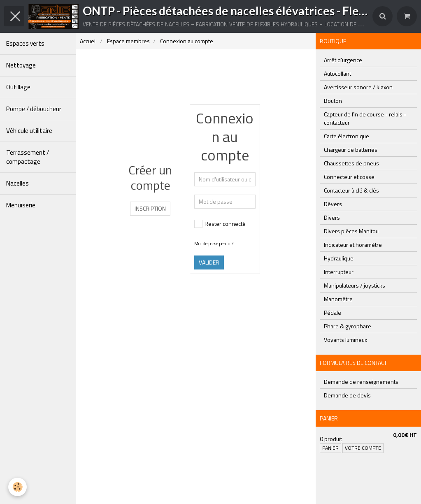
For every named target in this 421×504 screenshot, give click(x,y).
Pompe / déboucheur (34, 109)
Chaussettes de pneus (351, 163)
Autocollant (337, 73)
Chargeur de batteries (351, 150)
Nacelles (17, 183)
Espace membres (128, 41)
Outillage (18, 87)
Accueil (88, 41)
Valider (209, 262)
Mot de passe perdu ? (214, 243)
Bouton (333, 101)
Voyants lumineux (345, 340)
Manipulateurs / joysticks (355, 285)
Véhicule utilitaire (29, 131)
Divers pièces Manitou (351, 231)
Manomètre (338, 299)
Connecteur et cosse (349, 177)
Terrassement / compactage (28, 157)
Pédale (333, 312)
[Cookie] (17, 487)
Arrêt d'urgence (343, 60)
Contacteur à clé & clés (351, 190)
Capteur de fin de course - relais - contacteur (365, 118)
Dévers (333, 204)
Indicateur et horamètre (353, 245)
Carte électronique (347, 136)
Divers (332, 217)
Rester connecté (220, 224)
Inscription (150, 208)
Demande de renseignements (361, 382)
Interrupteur (339, 272)
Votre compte (363, 448)
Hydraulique (339, 258)
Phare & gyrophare (348, 326)
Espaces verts (25, 43)
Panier (330, 448)
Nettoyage (21, 65)
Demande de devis (347, 395)
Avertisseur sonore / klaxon (358, 87)
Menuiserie (21, 205)
